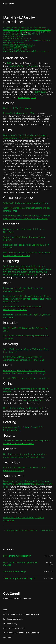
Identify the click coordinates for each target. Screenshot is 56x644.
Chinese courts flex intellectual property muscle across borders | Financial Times (25, 137)
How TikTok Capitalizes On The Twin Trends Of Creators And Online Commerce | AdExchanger (25, 372)
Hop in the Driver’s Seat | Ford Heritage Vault (23, 408)
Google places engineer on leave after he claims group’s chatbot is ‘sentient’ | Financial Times (25, 455)
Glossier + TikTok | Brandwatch (17, 108)
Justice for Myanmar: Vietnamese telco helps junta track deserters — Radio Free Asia (26, 442)
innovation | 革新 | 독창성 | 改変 (14, 36)
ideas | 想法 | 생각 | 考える (32, 34)
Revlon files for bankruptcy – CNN (19, 113)
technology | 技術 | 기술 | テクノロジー (16, 49)
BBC (9, 63)
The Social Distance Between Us (23, 66)
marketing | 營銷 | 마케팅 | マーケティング (17, 38)
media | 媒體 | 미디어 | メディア (14, 40)
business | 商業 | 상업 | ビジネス (37, 28)
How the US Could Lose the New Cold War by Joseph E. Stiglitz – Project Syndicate (27, 254)
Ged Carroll (9, 4)
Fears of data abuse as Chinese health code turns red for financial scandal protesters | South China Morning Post (28, 484)
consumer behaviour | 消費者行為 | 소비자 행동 (35, 30)
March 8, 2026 (48, 578)
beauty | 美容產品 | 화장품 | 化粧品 (15, 28)
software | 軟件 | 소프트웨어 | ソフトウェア (18, 47)
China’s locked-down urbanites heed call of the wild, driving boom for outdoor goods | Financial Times (27, 217)
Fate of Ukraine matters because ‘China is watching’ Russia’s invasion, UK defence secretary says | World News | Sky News (27, 299)
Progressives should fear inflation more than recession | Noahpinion (24, 290)
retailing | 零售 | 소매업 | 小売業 (13, 43)
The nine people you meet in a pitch (20, 578)
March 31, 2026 (50, 564)
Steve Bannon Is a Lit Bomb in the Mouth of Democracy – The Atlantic (23, 308)
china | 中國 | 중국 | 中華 (11, 30)
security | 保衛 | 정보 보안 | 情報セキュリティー (19, 45)
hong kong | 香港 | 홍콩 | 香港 (13, 34)
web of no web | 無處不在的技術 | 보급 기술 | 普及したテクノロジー (26, 51)
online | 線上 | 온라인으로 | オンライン (37, 40)
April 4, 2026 (48, 556)
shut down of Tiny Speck (34, 400)
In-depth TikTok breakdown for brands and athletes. (27, 378)
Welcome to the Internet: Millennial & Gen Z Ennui (26, 203)
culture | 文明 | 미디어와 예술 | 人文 (15, 32)
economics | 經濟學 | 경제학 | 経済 (38, 32)
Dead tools (46, 530)
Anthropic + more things (14, 572)
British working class (27, 97)
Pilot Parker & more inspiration (17, 556)
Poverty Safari (40, 92)
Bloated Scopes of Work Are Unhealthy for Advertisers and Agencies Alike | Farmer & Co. (24, 358)
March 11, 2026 (48, 572)
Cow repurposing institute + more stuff (22, 530)
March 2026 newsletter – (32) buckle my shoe (20, 564)
